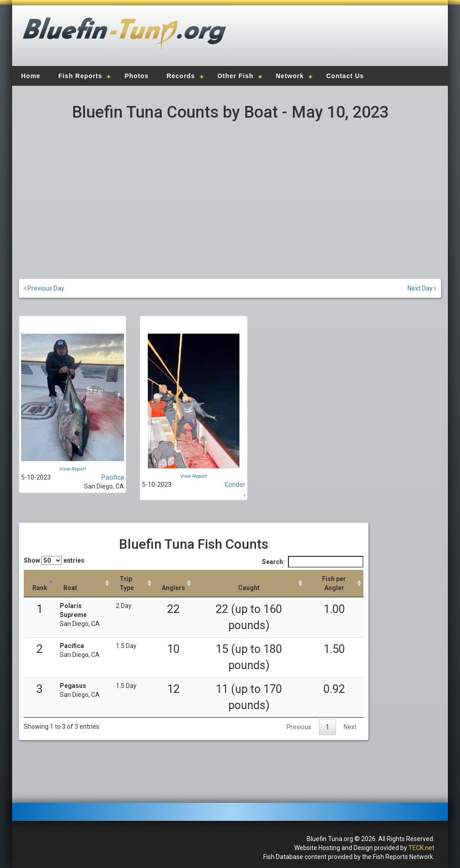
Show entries (54, 560)
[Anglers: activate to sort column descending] (173, 584)
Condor (235, 485)
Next (350, 727)
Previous (299, 727)
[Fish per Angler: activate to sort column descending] (334, 584)
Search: (313, 562)
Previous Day (44, 288)
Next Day (422, 288)
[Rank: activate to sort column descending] (40, 584)
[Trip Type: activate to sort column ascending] (133, 584)
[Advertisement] (334, 38)
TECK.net (421, 848)
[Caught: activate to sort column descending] (249, 584)
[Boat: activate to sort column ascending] (83, 584)
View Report (73, 469)
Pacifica (113, 477)
